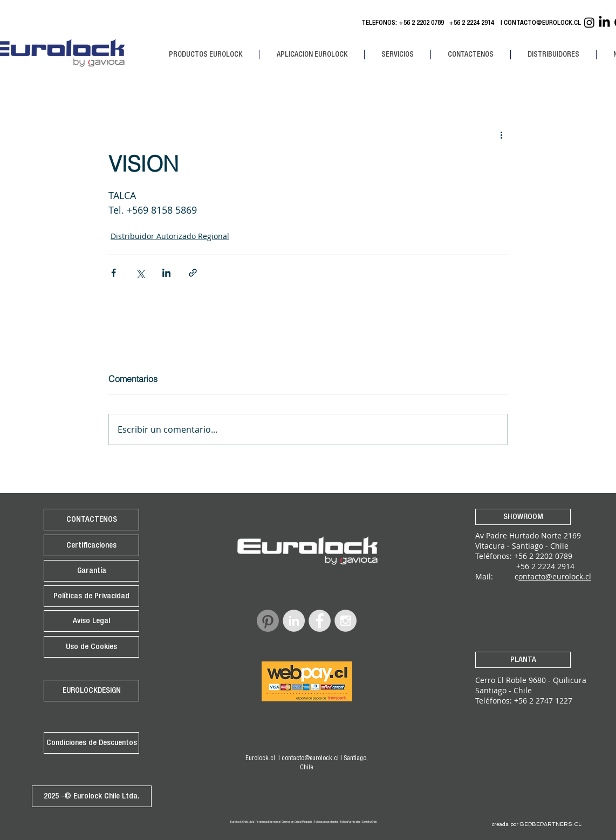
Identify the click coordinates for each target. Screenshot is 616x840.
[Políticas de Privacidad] (91, 596)
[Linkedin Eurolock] (604, 22)
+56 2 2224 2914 (473, 23)
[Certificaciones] (91, 545)
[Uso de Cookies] (91, 647)
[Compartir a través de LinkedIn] (166, 273)
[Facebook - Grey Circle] (320, 621)
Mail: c (497, 576)
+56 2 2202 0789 (421, 23)
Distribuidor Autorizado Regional (170, 236)
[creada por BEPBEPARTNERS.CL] (536, 824)
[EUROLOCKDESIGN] (91, 691)
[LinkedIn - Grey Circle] (294, 621)
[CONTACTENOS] (91, 520)
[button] (205, 55)
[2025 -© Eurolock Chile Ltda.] (92, 796)
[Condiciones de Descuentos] (91, 743)
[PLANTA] (523, 660)
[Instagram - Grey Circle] (345, 621)
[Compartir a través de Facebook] (114, 273)
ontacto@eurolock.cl (555, 576)
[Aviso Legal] (91, 621)
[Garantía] (91, 571)
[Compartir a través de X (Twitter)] (140, 273)
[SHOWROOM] (523, 517)
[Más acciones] (501, 134)
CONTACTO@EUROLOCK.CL (542, 23)
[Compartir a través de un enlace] (193, 273)
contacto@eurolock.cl (310, 759)
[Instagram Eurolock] (589, 22)
